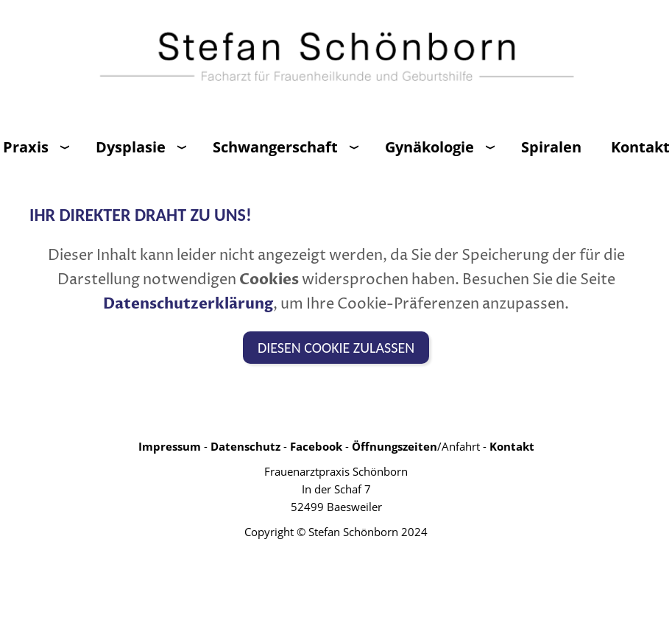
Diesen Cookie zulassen (336, 348)
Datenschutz (245, 446)
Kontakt (512, 446)
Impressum (170, 446)
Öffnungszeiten (395, 446)
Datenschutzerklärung (188, 304)
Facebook (316, 446)
